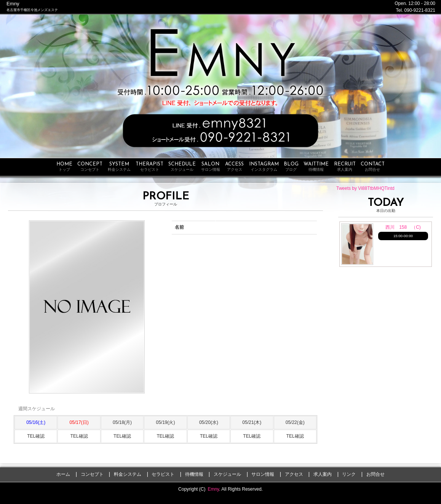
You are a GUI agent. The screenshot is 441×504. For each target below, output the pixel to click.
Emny (213, 489)
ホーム (63, 474)
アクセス (294, 474)
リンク (349, 474)
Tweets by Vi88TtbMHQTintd (365, 188)
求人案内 (323, 474)
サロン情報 (263, 474)
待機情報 (194, 474)
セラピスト (163, 474)
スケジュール (227, 474)
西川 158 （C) (403, 227)
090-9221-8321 (420, 10)
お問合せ (375, 474)
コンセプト (92, 474)
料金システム (128, 474)
